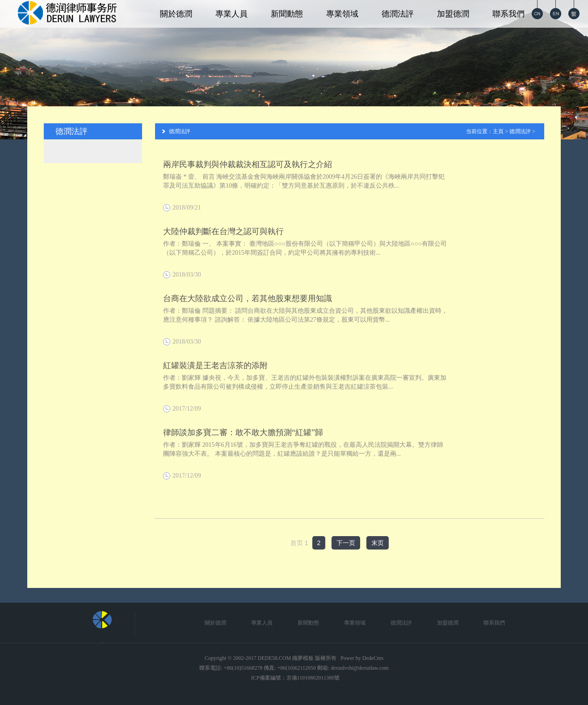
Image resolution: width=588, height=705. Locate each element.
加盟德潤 (453, 14)
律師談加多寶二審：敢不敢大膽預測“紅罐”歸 (243, 432)
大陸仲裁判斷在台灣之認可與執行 (223, 231)
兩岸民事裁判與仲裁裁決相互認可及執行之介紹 (248, 164)
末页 (378, 543)
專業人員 (231, 14)
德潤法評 (398, 14)
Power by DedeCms (362, 658)
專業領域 (342, 14)
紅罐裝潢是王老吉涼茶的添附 (215, 365)
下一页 (346, 543)
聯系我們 (508, 14)
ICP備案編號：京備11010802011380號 (295, 678)
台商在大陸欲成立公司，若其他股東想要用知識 (248, 298)
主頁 (498, 131)
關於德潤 (176, 14)
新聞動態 (287, 14)
